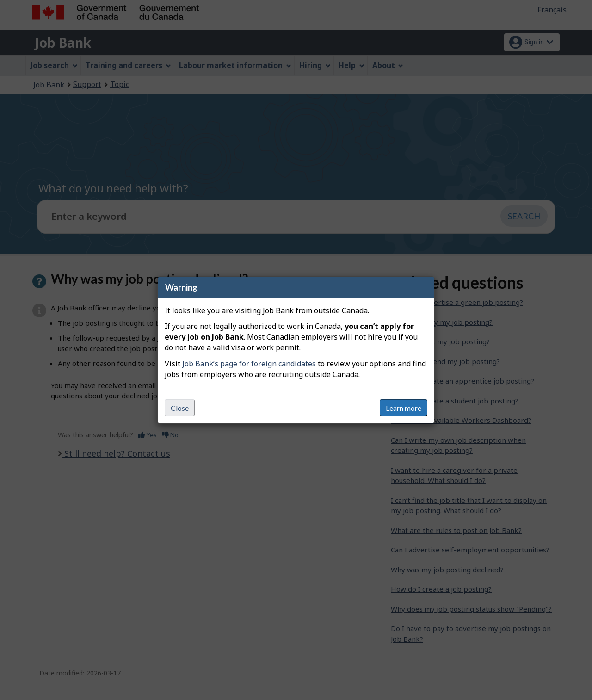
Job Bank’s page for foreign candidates (249, 364)
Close (180, 408)
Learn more (404, 408)
